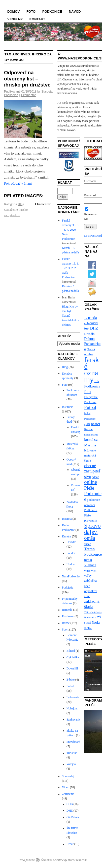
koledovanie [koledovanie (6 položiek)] (91, 435)
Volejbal (72, 764)
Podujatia (68, 588)
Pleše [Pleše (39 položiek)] (89, 488)
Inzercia (67, 519)
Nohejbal (72, 708)
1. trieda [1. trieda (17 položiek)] (91, 318)
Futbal (70, 686)
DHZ (70, 811)
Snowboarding (75, 742)
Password (90, 195)
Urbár (70, 844)
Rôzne (66, 623)
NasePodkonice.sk (73, 576)
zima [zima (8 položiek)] (87, 596)
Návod (75, 12)
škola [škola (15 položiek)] (96, 622)
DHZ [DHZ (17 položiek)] (94, 328)
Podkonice (52, 12)
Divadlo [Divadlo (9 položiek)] (89, 334)
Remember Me (91, 214)
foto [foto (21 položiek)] (87, 392)
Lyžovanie (73, 697)
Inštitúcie (68, 407)
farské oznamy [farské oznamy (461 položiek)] (92, 370)
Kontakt (37, 19)
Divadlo (71, 542)
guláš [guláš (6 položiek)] (87, 424)
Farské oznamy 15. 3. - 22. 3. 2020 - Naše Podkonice (70, 268)
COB (70, 804)
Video (66, 787)
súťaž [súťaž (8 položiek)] (87, 544)
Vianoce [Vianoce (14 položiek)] (90, 565)
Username (90, 181)
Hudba (70, 564)
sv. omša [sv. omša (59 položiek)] (91, 535)
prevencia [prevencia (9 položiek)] (90, 520)
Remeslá (67, 610)
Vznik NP (15, 19)
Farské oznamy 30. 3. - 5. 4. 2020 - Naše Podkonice (70, 230)
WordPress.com (77, 860)
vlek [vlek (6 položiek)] (94, 571)
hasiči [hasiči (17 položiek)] (95, 424)
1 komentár (28, 95)
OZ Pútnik (73, 817)
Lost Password (93, 236)
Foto (31, 12)
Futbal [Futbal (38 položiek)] (90, 407)
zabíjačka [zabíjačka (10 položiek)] (90, 581)
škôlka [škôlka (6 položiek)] (88, 628)
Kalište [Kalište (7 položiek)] (88, 429)
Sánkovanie (74, 720)
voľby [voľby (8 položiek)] (88, 576)
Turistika (72, 753)
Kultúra (67, 536)
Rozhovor (68, 616)
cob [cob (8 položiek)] (86, 323)
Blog (21, 204)
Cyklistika (73, 657)
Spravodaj (68, 776)
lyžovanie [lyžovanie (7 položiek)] (90, 450)
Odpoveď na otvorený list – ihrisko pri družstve (27, 79)
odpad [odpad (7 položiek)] (96, 477)
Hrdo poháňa (27, 860)
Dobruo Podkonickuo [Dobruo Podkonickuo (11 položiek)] (92, 344)
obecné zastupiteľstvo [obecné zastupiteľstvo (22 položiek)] (92, 471)
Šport (65, 630)
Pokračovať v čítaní (18, 183)
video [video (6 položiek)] (87, 571)
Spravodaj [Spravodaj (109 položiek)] (92, 529)
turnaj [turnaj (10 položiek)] (88, 560)
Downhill (72, 668)
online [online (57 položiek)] (91, 482)
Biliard (71, 651)
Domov (13, 12)
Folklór (71, 553)
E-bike (70, 680)
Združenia (68, 794)
